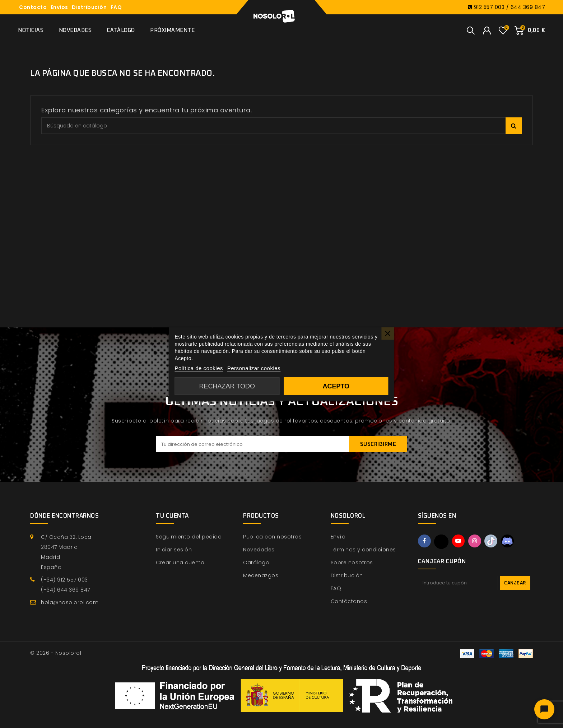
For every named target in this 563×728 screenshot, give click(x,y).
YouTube (460, 541)
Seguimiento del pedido (189, 537)
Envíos (59, 7)
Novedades (75, 30)
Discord (511, 541)
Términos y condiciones (363, 550)
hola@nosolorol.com (70, 602)
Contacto (33, 7)
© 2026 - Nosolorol (56, 653)
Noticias (31, 30)
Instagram (476, 541)
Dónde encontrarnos (64, 516)
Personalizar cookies (254, 368)
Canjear (515, 583)
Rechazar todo (227, 386)
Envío (338, 537)
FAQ (116, 7)
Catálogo (121, 30)
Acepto (336, 386)
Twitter (442, 542)
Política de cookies (199, 368)
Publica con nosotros (272, 537)
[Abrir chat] (544, 709)
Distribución (89, 7)
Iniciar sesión (174, 550)
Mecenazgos (261, 575)
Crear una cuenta (180, 563)
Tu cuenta (172, 516)
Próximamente (172, 30)
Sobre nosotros (352, 563)
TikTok (494, 541)
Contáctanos (349, 601)
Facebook (425, 541)
